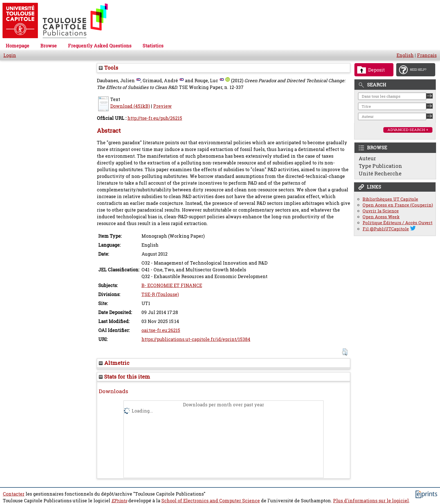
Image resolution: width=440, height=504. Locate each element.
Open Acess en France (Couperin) (398, 205)
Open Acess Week (381, 217)
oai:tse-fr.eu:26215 (161, 330)
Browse (49, 46)
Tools (108, 68)
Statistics (153, 46)
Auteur (367, 158)
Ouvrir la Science (381, 211)
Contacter (14, 494)
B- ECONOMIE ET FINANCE (172, 285)
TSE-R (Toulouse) (160, 294)
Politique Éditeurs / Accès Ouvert (397, 223)
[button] (345, 352)
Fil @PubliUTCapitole (386, 229)
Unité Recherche (380, 173)
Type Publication (380, 166)
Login (10, 55)
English (405, 55)
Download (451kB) (130, 106)
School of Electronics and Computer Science (211, 501)
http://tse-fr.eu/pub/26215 (155, 118)
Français (427, 55)
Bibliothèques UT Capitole (390, 199)
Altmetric (114, 363)
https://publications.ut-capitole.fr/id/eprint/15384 (196, 339)
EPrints (119, 501)
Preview (162, 106)
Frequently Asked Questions (100, 46)
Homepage (17, 46)
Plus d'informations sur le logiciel (371, 501)
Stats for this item (124, 377)
